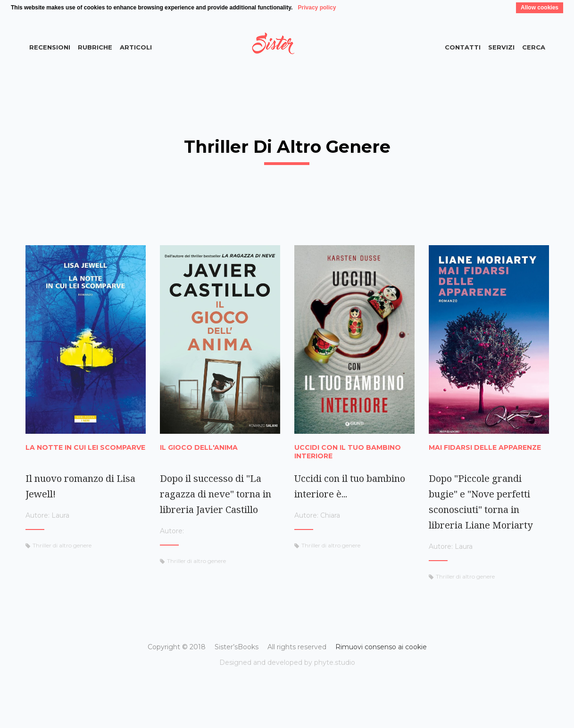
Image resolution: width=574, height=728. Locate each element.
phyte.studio (335, 662)
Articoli (136, 47)
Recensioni (50, 47)
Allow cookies (540, 8)
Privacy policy (317, 8)
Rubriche (95, 47)
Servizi (501, 47)
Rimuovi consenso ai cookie (381, 647)
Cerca (534, 47)
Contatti (463, 47)
